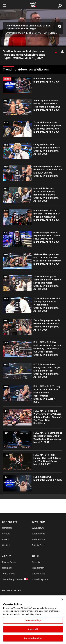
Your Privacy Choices (10, 579)
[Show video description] (56, 52)
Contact (6, 545)
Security (36, 562)
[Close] (62, 599)
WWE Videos (39, 534)
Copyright (7, 568)
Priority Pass (38, 545)
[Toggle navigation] (5, 5)
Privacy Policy (9, 562)
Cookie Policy (39, 574)
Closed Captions (40, 579)
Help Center (38, 568)
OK (33, 29)
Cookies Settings (33, 620)
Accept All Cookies (33, 638)
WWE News (38, 528)
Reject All (33, 629)
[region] (33, 620)
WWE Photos (39, 539)
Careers (6, 534)
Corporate (7, 528)
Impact (5, 539)
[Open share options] (63, 52)
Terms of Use (9, 574)
